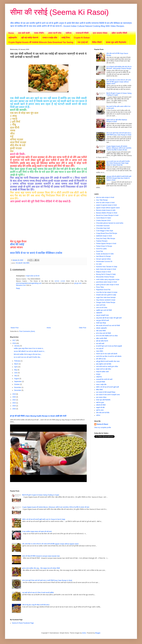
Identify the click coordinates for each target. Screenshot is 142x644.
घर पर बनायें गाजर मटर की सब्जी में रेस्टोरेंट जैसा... (28, 357)
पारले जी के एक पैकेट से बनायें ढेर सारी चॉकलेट (109, 356)
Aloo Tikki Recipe (102, 200)
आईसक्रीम (13, 38)
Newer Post (15, 328)
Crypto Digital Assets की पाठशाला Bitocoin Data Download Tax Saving (41, 42)
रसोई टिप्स (66, 38)
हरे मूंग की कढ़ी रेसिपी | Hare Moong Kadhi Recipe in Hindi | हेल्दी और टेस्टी (38, 416)
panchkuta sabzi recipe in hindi (106, 282)
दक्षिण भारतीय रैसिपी (119, 33)
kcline (84, 633)
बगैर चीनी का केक (101, 359)
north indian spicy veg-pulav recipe (108, 279)
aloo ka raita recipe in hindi (105, 197)
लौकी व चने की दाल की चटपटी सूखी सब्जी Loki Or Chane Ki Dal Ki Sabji (44, 519)
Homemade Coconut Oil (104, 261)
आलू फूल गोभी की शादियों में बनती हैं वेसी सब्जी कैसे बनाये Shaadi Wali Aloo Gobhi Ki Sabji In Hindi (119, 178)
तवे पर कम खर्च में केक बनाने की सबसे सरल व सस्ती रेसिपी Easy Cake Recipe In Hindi (119, 134)
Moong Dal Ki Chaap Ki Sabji (106, 274)
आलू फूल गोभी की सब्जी (102, 320)
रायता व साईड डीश (50, 38)
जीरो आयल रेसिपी (101, 331)
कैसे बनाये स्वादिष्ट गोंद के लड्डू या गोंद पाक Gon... (28, 354)
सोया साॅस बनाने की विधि (103, 413)
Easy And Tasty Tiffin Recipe (106, 238)
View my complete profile (103, 427)
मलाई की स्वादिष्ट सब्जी (102, 372)
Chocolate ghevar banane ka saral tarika (110, 223)
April (16, 367)
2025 (14, 409)
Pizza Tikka (100, 287)
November (18, 387)
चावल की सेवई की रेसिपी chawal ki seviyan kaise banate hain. (41, 556)
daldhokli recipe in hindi (104, 236)
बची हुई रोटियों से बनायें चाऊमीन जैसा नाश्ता (108, 361)
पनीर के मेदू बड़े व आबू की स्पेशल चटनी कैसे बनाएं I (36, 605)
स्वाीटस (68, 33)
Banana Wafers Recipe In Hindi (107, 213)
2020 (14, 397)
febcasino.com (21, 285)
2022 (14, 400)
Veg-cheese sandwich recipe (106, 300)
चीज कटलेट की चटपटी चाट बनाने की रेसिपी (108, 326)
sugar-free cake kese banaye (106, 297)
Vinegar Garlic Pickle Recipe (106, 302)
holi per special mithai (103, 259)
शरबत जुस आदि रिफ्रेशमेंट (116, 42)
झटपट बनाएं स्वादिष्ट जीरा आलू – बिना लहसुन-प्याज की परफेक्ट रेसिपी (41, 568)
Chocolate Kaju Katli (103, 228)
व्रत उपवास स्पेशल (100, 33)
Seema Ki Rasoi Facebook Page (23, 623)
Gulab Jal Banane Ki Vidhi (105, 254)
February (17, 361)
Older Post (82, 328)
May (16, 370)
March (17, 364)
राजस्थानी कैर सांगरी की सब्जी (104, 379)
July (16, 376)
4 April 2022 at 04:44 (32, 276)
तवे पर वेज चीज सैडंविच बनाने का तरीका (107, 336)
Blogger (98, 633)
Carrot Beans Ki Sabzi (104, 218)
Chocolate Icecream (103, 226)
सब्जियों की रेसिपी (101, 405)
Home (11, 33)
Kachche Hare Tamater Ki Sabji (107, 267)
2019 (14, 394)
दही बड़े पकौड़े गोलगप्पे (30, 38)
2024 (14, 406)
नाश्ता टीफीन (39, 33)
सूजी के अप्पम (100, 410)
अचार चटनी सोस (55, 33)
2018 (14, 343)
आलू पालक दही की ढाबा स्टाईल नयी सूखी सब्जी (109, 318)
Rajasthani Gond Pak (103, 290)
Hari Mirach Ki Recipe (103, 256)
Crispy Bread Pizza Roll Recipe (107, 233)
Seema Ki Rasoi (102, 424)
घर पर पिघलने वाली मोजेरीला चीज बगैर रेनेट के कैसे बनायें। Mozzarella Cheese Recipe (119, 68)
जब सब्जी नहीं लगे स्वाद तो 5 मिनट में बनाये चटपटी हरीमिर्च (38, 593)
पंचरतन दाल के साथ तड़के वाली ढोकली (107, 354)
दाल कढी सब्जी (24, 33)
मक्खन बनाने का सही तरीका (104, 369)
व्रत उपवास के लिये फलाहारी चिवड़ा (106, 392)
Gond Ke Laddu (101, 249)
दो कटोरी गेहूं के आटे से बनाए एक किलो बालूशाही (109, 346)
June (16, 373)
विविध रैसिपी (97, 42)
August (17, 379)
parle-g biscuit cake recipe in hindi (108, 285)
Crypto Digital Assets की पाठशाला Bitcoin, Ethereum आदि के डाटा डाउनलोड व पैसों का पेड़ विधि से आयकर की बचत (119, 148)
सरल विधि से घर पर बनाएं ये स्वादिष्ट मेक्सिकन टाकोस (36, 253)
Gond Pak (99, 251)
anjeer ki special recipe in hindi (106, 205)
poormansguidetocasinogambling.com (29, 283)
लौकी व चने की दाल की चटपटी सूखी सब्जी (108, 387)
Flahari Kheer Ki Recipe (104, 246)
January (17, 346)
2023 (14, 403)
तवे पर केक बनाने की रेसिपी (103, 333)
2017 (14, 340)
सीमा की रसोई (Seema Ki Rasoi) (59, 12)
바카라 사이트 (60, 281)
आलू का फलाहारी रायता (102, 315)
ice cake (99, 264)
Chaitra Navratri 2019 (103, 221)
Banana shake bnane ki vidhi (106, 210)
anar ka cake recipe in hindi (105, 203)
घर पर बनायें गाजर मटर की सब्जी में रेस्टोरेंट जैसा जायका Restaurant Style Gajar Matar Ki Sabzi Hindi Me (118, 163)
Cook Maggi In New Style (105, 231)
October (17, 384)
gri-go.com (78, 283)
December (18, 390)
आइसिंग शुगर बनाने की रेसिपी (104, 310)
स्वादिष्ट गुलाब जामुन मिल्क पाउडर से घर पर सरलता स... (29, 348)
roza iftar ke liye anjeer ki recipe (107, 292)
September (18, 381)
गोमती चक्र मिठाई (101, 323)
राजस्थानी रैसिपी (82, 33)
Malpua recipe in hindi (103, 272)
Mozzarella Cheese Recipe (105, 277)
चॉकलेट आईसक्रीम (101, 328)
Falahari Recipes (102, 241)
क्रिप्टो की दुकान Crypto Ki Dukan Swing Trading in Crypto (41, 495)
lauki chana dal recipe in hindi (106, 269)
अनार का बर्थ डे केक (102, 308)
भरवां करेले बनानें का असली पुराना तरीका (107, 367)
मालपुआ (98, 374)
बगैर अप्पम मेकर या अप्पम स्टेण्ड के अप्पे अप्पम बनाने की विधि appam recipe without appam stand (119, 82)
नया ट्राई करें (83, 42)
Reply (18, 288)
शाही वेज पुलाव (100, 402)
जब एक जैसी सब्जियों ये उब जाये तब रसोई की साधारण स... (30, 351)
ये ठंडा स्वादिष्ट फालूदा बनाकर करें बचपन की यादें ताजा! (37, 532)
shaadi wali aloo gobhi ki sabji (106, 295)
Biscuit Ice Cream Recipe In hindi (107, 215)
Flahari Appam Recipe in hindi (106, 244)
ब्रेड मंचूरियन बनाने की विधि (104, 364)
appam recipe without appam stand (108, 208)
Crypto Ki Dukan (82, 38)
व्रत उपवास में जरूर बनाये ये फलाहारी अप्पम (108, 395)
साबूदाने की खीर (100, 408)
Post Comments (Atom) (27, 331)
